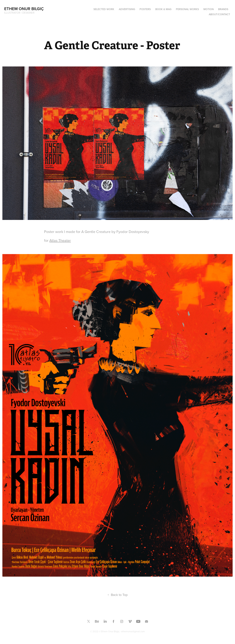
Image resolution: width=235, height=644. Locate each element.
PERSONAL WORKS (187, 9)
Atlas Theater (60, 240)
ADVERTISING (127, 9)
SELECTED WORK (104, 9)
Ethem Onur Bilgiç (24, 9)
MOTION (209, 9)
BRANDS (223, 9)
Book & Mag (163, 9)
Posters (145, 9)
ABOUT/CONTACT (219, 14)
